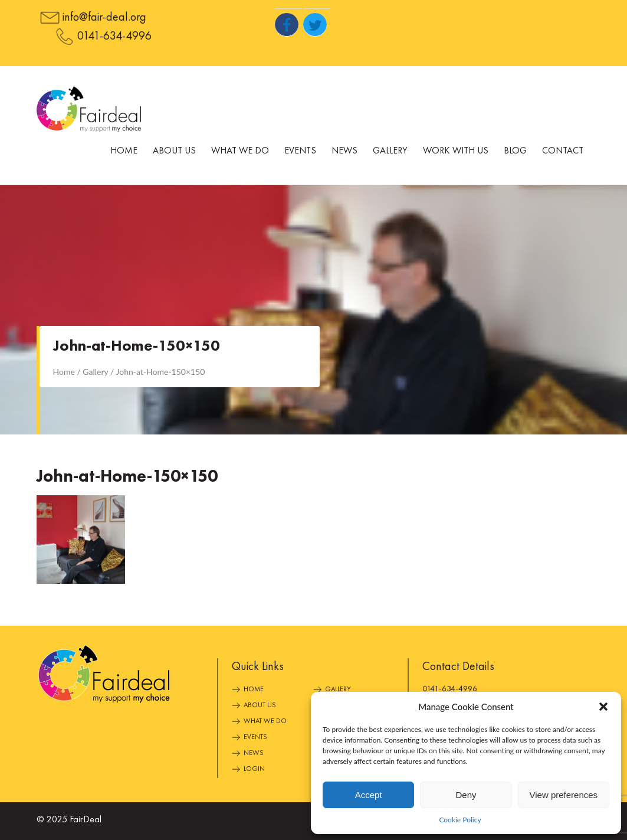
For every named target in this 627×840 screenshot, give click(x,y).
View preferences (564, 795)
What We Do (240, 151)
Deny (466, 795)
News (344, 151)
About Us (174, 151)
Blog (515, 151)
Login (254, 769)
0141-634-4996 (114, 37)
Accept (369, 795)
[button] (603, 707)
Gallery (390, 151)
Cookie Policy (460, 820)
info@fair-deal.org (104, 18)
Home (124, 151)
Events (300, 151)
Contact (563, 151)
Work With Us (456, 151)
